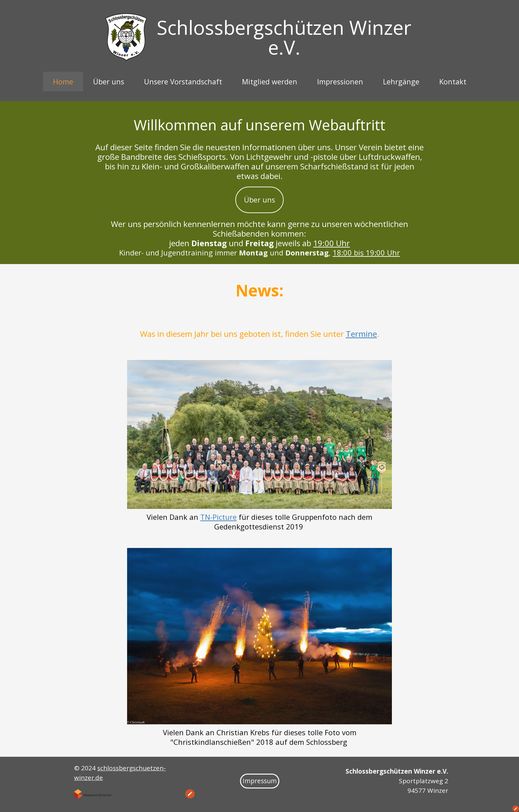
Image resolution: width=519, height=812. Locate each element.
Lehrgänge (401, 82)
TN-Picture (218, 517)
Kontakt (453, 82)
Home (63, 82)
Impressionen (340, 82)
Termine (361, 334)
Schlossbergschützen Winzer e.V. (284, 37)
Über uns (109, 82)
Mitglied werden (270, 82)
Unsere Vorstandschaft (183, 82)
